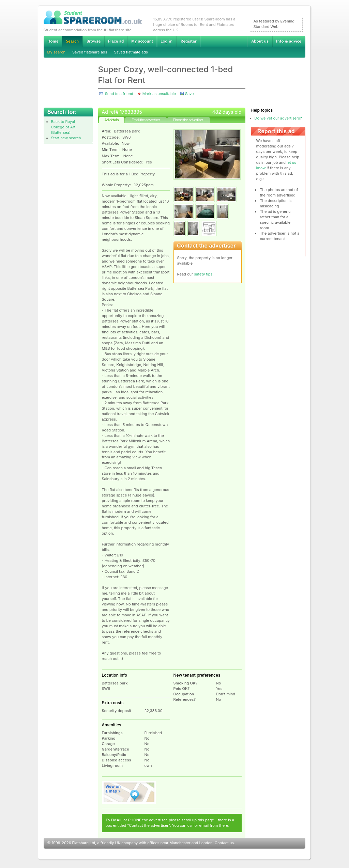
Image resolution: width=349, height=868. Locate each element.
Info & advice (289, 41)
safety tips (203, 274)
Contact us (224, 843)
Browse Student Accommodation (93, 41)
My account (142, 41)
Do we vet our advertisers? (278, 118)
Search (72, 41)
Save (189, 94)
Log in (166, 41)
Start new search (66, 138)
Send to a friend (119, 94)
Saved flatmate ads (131, 52)
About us (260, 41)
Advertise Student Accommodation (116, 41)
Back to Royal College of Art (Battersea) (63, 127)
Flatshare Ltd (84, 843)
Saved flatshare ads (90, 52)
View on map (129, 792)
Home (53, 41)
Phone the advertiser (188, 120)
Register (189, 41)
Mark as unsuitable (159, 94)
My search (56, 52)
